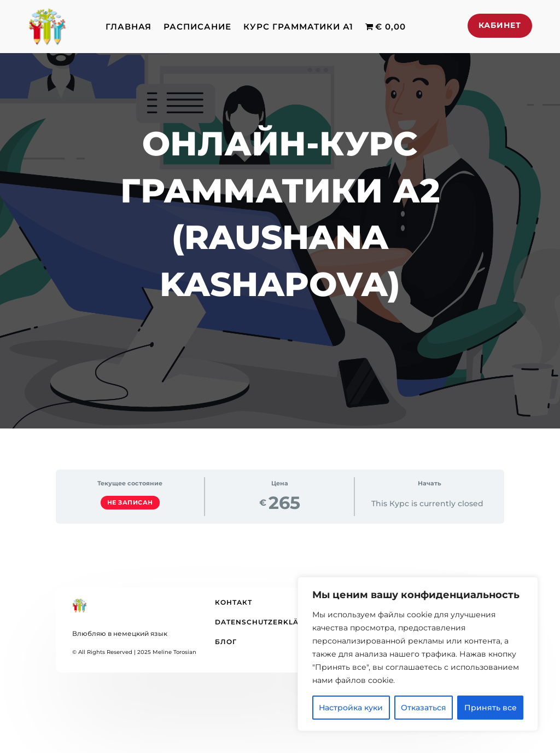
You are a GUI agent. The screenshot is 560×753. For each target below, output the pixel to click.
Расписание (197, 27)
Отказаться (424, 708)
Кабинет (500, 25)
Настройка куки (351, 708)
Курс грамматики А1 (298, 27)
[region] (418, 654)
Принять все (491, 708)
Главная (129, 27)
